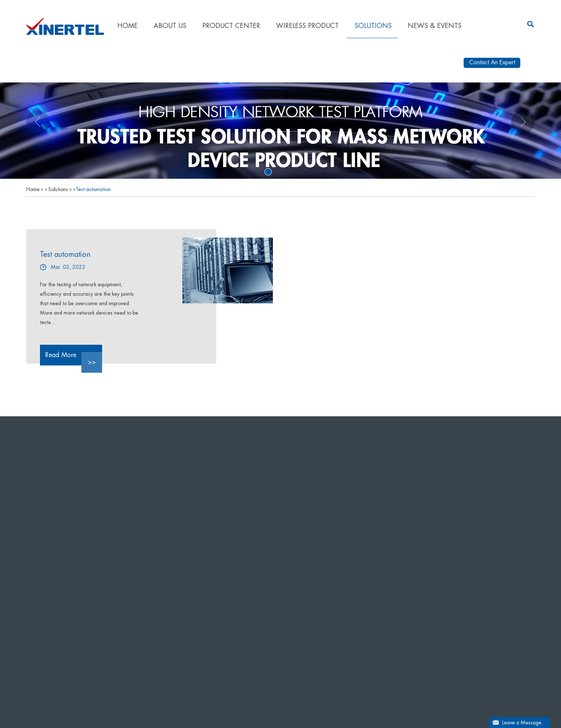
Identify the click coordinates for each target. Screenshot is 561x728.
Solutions (373, 26)
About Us (170, 26)
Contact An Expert (492, 62)
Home (128, 26)
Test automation (93, 189)
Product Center (231, 26)
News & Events (435, 26)
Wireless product (307, 26)
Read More (74, 359)
